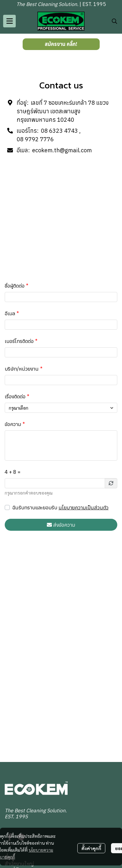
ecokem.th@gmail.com (62, 150)
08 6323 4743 (59, 131)
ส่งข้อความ (61, 525)
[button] (114, 21)
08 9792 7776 (35, 139)
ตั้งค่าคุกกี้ (91, 848)
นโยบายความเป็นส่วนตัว (83, 507)
